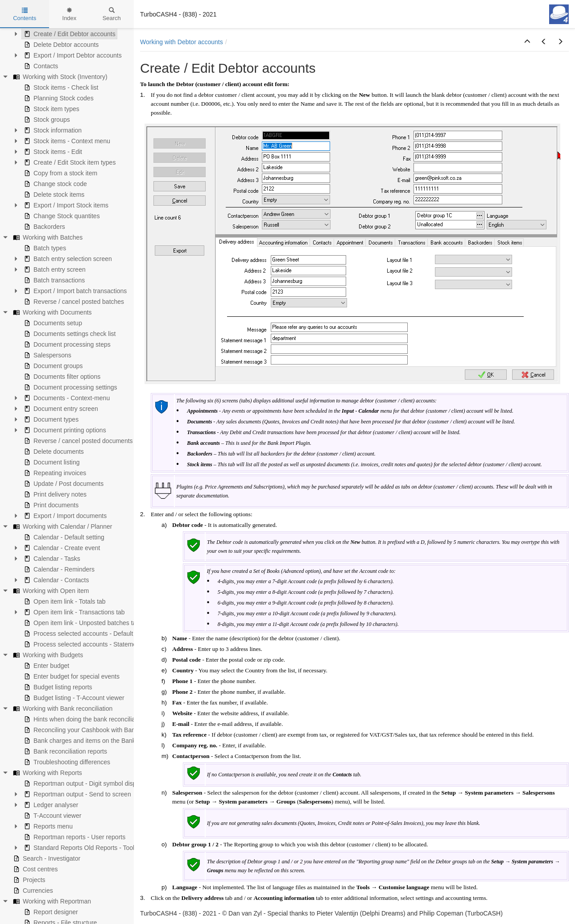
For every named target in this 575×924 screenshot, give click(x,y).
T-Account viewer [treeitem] (52, 816)
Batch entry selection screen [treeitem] (67, 259)
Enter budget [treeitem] (46, 666)
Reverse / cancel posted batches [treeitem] (73, 302)
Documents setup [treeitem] (52, 323)
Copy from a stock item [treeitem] (60, 173)
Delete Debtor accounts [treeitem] (60, 45)
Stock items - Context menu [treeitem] (66, 141)
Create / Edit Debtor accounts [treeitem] (69, 34)
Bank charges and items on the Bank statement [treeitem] (93, 741)
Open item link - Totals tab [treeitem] (64, 601)
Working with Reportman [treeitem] (51, 901)
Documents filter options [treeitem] (61, 377)
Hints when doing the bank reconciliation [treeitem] (84, 719)
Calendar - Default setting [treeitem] (63, 537)
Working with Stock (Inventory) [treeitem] (59, 77)
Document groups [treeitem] (52, 366)
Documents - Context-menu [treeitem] (66, 398)
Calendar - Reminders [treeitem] (58, 569)
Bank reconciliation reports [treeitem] (64, 751)
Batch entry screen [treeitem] (54, 269)
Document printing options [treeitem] (64, 430)
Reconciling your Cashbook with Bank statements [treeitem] (96, 730)
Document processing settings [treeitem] (70, 387)
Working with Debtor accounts (182, 42)
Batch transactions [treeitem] (53, 280)
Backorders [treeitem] (43, 227)
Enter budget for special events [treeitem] (71, 676)
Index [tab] (70, 14)
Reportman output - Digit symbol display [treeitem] (83, 783)
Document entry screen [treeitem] (60, 409)
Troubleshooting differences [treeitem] (66, 762)
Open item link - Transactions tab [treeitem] (73, 612)
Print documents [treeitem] (50, 505)
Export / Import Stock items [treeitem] (65, 205)
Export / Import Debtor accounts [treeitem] (72, 55)
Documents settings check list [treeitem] (69, 334)
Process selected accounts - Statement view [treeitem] (89, 644)
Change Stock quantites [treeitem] (61, 216)
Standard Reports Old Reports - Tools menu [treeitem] (88, 848)
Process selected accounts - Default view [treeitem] (85, 634)
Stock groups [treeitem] (46, 120)
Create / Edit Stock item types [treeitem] (69, 162)
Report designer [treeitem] (50, 912)
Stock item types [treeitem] (51, 109)
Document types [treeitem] (50, 419)
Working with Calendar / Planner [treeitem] (62, 526)
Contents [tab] (25, 14)
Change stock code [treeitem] (54, 184)
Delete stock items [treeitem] (53, 195)
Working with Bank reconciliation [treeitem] (62, 709)
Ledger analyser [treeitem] (50, 805)
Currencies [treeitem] (32, 891)
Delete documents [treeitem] (53, 452)
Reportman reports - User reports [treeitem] (74, 837)
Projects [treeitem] (28, 880)
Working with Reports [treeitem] (47, 773)
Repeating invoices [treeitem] (54, 473)
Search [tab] (112, 14)
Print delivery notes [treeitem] (54, 494)
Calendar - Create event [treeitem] (61, 548)
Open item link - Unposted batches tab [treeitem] (81, 623)
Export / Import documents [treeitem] (64, 516)
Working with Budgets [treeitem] (47, 655)
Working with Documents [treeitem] (52, 312)
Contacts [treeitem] (40, 66)
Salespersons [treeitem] (47, 355)
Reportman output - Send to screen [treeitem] (77, 794)
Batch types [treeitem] (44, 248)
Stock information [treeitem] (52, 130)
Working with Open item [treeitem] (50, 591)
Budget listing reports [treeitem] (57, 687)
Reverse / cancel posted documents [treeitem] (77, 441)
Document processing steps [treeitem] (66, 344)
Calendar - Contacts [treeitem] (56, 580)
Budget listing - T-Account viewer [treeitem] (73, 698)
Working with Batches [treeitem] (47, 237)
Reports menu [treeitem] (47, 826)
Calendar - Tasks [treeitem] (51, 559)
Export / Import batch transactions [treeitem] (74, 291)
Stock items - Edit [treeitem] (52, 152)
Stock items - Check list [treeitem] (60, 87)
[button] (527, 42)
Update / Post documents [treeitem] (63, 484)
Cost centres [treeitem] (35, 869)
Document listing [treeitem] (51, 462)
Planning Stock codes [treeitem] (58, 98)
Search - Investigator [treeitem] (46, 858)
